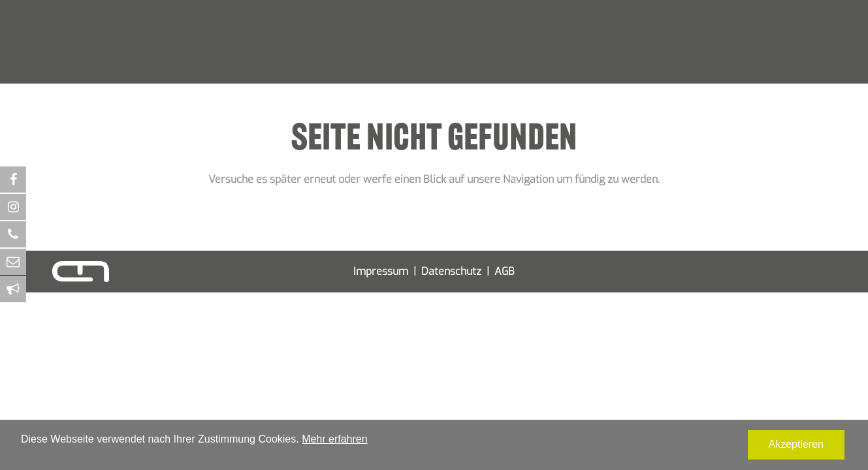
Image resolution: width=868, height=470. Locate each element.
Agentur (554, 63)
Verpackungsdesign (362, 63)
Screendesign (439, 63)
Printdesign (289, 63)
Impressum (381, 271)
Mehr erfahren (335, 439)
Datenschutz (451, 271)
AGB (505, 271)
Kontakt (599, 63)
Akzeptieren (796, 444)
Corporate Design (220, 63)
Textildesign (502, 63)
